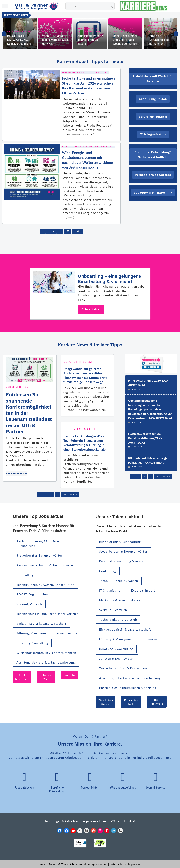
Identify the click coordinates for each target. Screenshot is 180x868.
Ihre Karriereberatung (19, 32)
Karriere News (47, 864)
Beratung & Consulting (116, 649)
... (60, 231)
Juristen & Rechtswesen (117, 658)
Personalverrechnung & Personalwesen (46, 565)
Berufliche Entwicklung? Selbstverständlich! (88, 147)
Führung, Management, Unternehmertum (47, 633)
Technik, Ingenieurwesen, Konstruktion (45, 585)
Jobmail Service (156, 787)
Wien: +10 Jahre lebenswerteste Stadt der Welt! (55, 40)
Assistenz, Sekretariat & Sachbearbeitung (130, 678)
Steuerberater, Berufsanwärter (39, 555)
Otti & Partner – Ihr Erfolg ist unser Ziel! (89, 30)
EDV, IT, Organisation (32, 594)
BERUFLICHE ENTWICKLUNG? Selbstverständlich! (19, 40)
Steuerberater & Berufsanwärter (123, 551)
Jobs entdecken (24, 787)
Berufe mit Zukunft (80, 362)
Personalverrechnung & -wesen (122, 561)
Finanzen (150, 639)
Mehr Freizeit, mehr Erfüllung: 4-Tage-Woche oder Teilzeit (125, 40)
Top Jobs (70, 675)
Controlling (25, 575)
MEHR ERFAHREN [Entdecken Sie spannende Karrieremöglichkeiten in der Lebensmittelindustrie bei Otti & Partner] (16, 473)
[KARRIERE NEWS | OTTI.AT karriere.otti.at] (143, 6)
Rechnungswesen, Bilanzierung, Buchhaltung (40, 543)
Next (77, 231)
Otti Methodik (157, 702)
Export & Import (143, 590)
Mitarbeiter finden (106, 702)
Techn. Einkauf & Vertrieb (118, 619)
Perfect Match (90, 787)
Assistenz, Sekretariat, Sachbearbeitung (46, 662)
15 (157, 476)
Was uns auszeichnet (123, 787)
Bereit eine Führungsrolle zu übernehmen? (158, 40)
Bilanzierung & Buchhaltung (120, 542)
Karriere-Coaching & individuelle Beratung (54, 30)
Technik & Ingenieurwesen (119, 581)
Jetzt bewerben (22, 677)
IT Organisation (111, 590)
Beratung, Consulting (32, 643)
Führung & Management (117, 639)
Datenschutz (118, 864)
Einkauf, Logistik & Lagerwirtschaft (125, 629)
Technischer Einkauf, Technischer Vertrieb (48, 614)
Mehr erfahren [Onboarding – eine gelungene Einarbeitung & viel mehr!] (91, 309)
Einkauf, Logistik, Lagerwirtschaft (41, 624)
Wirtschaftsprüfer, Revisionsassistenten (46, 653)
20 (64, 494)
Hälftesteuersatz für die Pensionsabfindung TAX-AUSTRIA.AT (145, 438)
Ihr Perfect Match (79, 429)
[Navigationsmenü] (5, 6)
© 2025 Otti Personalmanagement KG (83, 864)
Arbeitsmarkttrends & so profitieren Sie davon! (91, 40)
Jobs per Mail (46, 677)
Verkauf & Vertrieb (113, 610)
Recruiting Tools (131, 702)
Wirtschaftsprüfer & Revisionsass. (124, 668)
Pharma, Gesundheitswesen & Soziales (128, 688)
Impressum (135, 864)
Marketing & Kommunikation (121, 600)
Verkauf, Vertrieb (29, 604)
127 (68, 231)
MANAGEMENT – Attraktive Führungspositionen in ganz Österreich (160, 27)
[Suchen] (87, 6)
